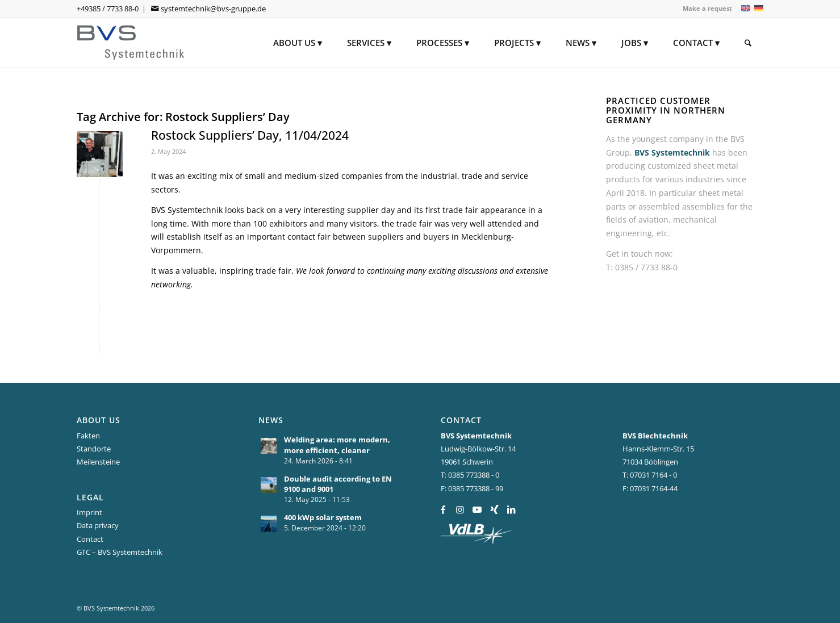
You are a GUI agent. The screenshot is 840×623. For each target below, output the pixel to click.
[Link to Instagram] (460, 509)
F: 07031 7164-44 (650, 488)
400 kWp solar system (323, 517)
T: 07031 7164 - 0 (650, 475)
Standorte (94, 449)
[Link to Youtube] (477, 509)
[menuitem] (705, 9)
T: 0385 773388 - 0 (470, 475)
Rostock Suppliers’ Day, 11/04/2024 (250, 135)
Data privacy (98, 525)
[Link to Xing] (494, 509)
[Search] (748, 43)
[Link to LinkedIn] (511, 509)
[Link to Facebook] (443, 509)
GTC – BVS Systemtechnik (120, 552)
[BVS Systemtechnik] (131, 43)
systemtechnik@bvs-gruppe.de (213, 9)
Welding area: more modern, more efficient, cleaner (337, 445)
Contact (90, 539)
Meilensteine (98, 462)
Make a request (707, 8)
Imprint (89, 512)
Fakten (88, 436)
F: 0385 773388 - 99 (472, 488)
